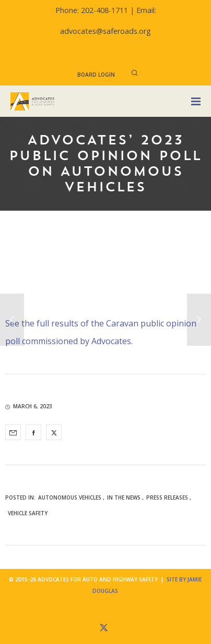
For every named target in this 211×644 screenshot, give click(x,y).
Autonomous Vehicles (70, 497)
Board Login (96, 75)
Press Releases (167, 497)
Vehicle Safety (28, 513)
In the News (124, 497)
